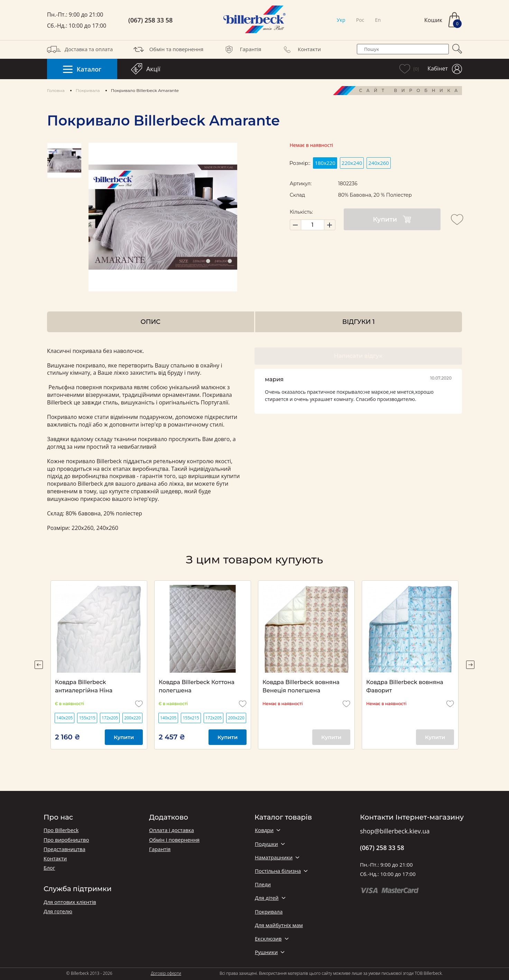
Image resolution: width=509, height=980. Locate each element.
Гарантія (242, 49)
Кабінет (445, 69)
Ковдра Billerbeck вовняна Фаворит (405, 686)
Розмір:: (300, 163)
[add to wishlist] (457, 220)
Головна (56, 90)
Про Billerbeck (61, 830)
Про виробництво (66, 840)
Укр (341, 20)
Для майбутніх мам (279, 925)
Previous (39, 665)
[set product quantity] (313, 225)
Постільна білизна (278, 871)
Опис (151, 322)
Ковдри (264, 830)
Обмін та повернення (168, 49)
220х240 (352, 163)
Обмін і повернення (174, 840)
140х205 (64, 718)
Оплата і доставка (172, 830)
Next (470, 665)
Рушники (266, 952)
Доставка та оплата (80, 49)
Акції (146, 69)
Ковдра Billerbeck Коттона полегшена (197, 686)
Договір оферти (166, 973)
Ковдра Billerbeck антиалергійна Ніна (84, 686)
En (378, 20)
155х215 (87, 718)
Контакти (300, 49)
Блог (49, 868)
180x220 (325, 163)
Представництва (64, 849)
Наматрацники (274, 857)
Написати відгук (358, 356)
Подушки (266, 844)
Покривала (88, 90)
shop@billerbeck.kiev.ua (395, 831)
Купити (392, 219)
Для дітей (267, 898)
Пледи (263, 884)
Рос (360, 20)
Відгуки (359, 322)
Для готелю (58, 911)
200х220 (132, 718)
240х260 (378, 163)
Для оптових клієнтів (70, 902)
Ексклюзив (268, 939)
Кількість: (301, 212)
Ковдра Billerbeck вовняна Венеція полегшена (301, 686)
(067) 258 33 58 (150, 20)
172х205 (110, 718)
